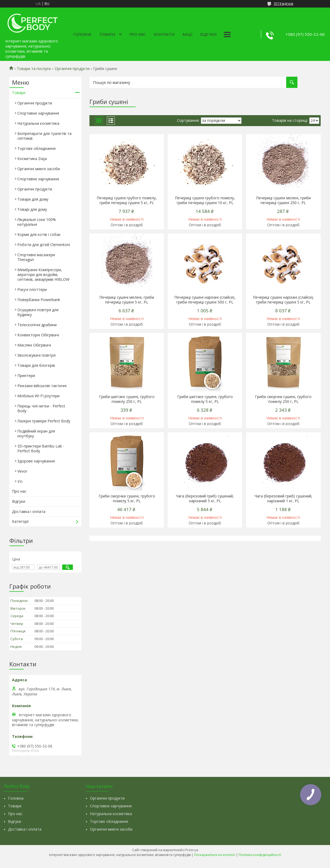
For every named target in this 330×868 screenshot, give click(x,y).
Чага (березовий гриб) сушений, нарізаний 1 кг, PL (283, 499)
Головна (82, 34)
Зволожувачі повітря (36, 355)
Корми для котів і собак (39, 234)
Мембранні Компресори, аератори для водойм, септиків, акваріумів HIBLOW (43, 275)
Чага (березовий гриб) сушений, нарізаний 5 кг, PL (205, 499)
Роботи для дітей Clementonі (44, 245)
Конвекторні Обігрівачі (38, 335)
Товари (107, 34)
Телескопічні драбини (37, 325)
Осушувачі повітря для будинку (38, 312)
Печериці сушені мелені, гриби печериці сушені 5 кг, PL (127, 300)
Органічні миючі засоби (39, 169)
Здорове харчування (36, 461)
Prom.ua (192, 850)
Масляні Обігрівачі (34, 345)
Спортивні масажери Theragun (36, 257)
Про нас (137, 34)
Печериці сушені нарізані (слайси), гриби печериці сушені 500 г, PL (205, 300)
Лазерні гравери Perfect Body (44, 421)
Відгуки (208, 34)
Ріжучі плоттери (32, 289)
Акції (187, 34)
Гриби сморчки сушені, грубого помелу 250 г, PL (283, 399)
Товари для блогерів (36, 365)
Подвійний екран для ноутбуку (36, 433)
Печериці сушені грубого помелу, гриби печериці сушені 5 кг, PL (127, 200)
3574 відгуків (283, 4)
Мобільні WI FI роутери (38, 396)
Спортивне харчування (38, 113)
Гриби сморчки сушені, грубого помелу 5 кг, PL (127, 499)
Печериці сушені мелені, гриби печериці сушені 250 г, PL (283, 200)
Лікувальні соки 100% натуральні (37, 222)
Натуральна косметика (38, 123)
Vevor (22, 471)
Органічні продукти (72, 69)
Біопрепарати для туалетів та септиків (44, 136)
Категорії (20, 521)
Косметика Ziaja (32, 159)
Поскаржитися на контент (215, 855)
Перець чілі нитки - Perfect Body (41, 408)
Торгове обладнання (36, 148)
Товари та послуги (34, 69)
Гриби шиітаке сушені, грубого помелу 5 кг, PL (205, 399)
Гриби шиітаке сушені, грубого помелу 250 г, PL (127, 399)
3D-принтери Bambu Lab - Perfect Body (41, 448)
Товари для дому (33, 199)
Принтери (26, 375)
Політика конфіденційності (260, 855)
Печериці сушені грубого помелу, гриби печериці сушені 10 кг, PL (205, 200)
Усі (20, 481)
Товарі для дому (32, 209)
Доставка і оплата (29, 511)
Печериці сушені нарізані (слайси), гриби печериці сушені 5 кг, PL (283, 300)
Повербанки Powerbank (39, 300)
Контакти (164, 34)
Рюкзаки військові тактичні (42, 386)
